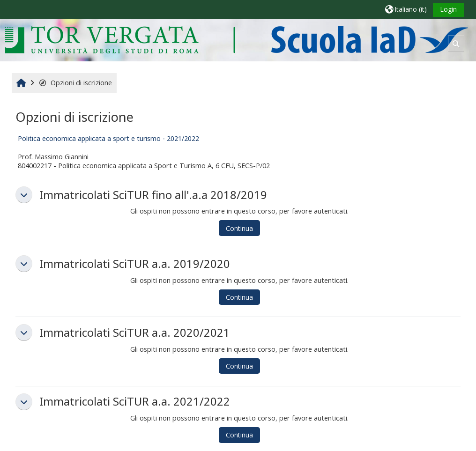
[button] (406, 9)
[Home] (236, 40)
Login (448, 9)
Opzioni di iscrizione (75, 83)
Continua (239, 228)
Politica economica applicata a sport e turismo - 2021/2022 (108, 138)
